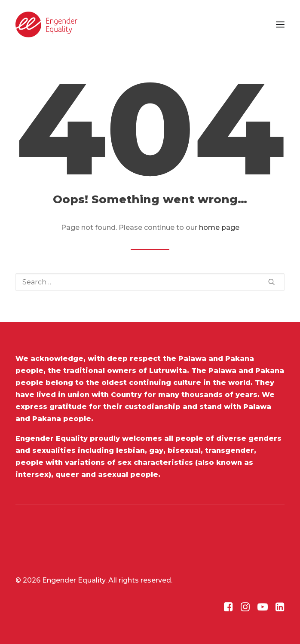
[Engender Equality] (46, 24)
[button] (280, 24)
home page (219, 227)
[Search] (150, 282)
